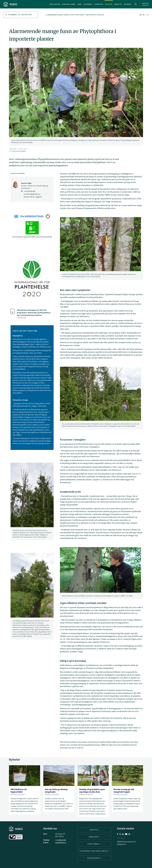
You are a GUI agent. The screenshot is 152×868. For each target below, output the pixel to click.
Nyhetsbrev (94, 844)
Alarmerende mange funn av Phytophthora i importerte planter (75, 15)
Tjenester (99, 4)
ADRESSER (94, 837)
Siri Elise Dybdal (19, 151)
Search (136, 4)
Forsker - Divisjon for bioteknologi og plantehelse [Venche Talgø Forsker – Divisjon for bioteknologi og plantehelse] (35, 186)
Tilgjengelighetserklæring (94, 851)
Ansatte (118, 4)
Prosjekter (55, 4)
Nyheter (109, 4)
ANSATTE (94, 830)
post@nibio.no (61, 842)
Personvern (94, 858)
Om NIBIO (128, 4)
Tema (80, 4)
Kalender (88, 4)
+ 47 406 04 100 (61, 840)
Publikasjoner (69, 4)
